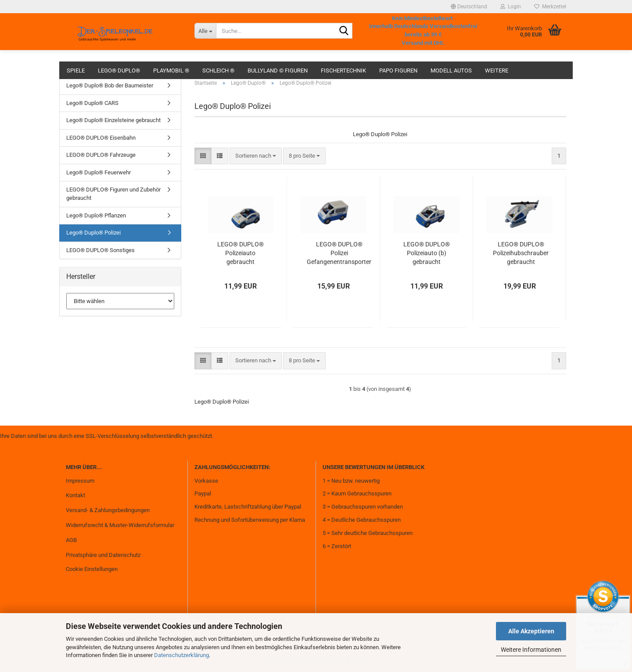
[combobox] (256, 156)
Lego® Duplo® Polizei (93, 233)
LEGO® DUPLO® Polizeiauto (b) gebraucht (427, 253)
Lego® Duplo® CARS (92, 103)
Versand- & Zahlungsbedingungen (108, 510)
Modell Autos (451, 70)
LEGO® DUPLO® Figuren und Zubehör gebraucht (113, 194)
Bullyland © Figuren (278, 70)
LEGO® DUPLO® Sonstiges (101, 250)
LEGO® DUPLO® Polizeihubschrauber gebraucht (521, 253)
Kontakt (75, 495)
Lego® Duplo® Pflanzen (96, 215)
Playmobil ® (171, 70)
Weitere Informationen (531, 650)
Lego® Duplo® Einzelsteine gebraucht (113, 120)
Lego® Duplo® (119, 70)
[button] (469, 7)
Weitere (497, 70)
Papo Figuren (398, 70)
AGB (71, 540)
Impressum (80, 481)
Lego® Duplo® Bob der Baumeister (110, 85)
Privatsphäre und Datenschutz (103, 555)
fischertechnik (343, 70)
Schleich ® (218, 70)
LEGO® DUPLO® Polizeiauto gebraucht (241, 253)
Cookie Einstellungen (92, 569)
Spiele (76, 70)
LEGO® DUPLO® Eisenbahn (101, 138)
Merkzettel (550, 7)
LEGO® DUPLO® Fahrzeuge (101, 155)
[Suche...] (205, 31)
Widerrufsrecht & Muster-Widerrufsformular (120, 525)
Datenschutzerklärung (181, 655)
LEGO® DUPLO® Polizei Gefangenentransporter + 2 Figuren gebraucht (339, 253)
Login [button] (511, 7)
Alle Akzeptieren (531, 631)
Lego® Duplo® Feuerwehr (99, 172)
